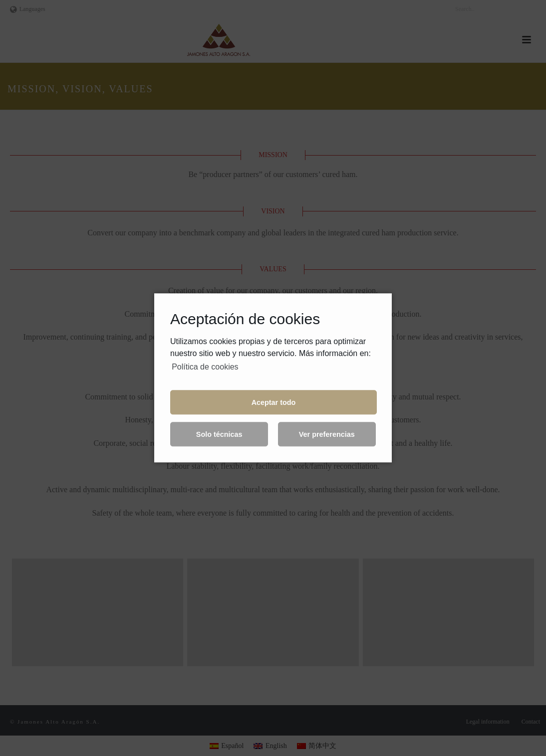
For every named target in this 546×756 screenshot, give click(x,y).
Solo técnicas (219, 434)
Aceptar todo (274, 402)
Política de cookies (205, 367)
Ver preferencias (327, 434)
